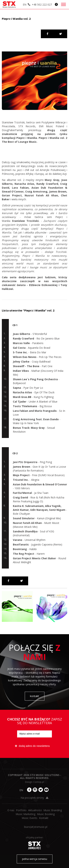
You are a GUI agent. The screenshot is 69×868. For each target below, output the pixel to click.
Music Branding (53, 810)
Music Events (30, 818)
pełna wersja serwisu (35, 859)
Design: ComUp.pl (34, 782)
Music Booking (46, 814)
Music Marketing (25, 814)
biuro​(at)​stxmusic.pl (36, 827)
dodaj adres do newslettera (32, 746)
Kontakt (44, 818)
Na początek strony (34, 798)
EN (25, 5)
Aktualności (35, 810)
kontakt (34, 696)
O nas (11, 810)
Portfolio (21, 810)
